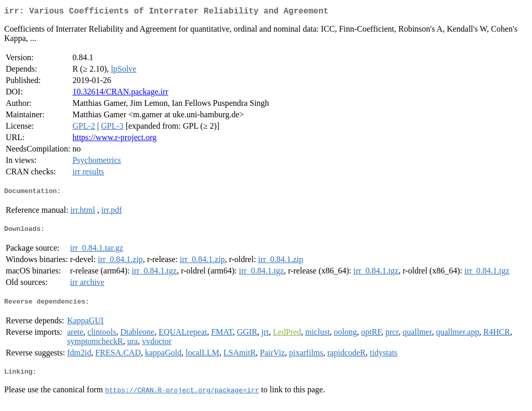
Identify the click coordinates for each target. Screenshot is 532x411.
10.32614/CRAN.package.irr (120, 94)
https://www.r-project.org (114, 139)
